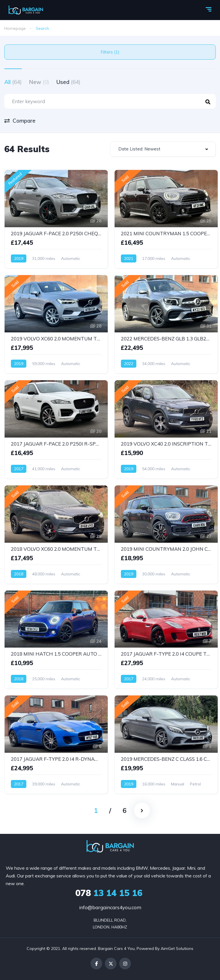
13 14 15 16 (109, 893)
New (39, 82)
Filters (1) (110, 52)
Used (68, 82)
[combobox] (163, 149)
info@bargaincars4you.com (110, 907)
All (13, 82)
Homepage (15, 28)
